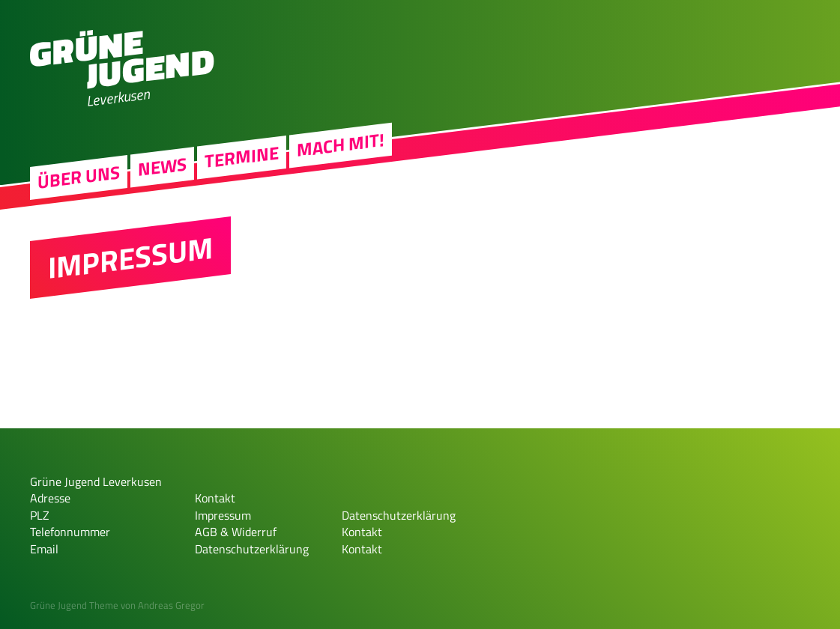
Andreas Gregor (171, 605)
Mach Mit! (341, 147)
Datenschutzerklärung (252, 549)
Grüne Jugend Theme (74, 605)
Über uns (79, 180)
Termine (242, 159)
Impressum (223, 515)
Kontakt (215, 498)
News (162, 169)
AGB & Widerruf (236, 532)
